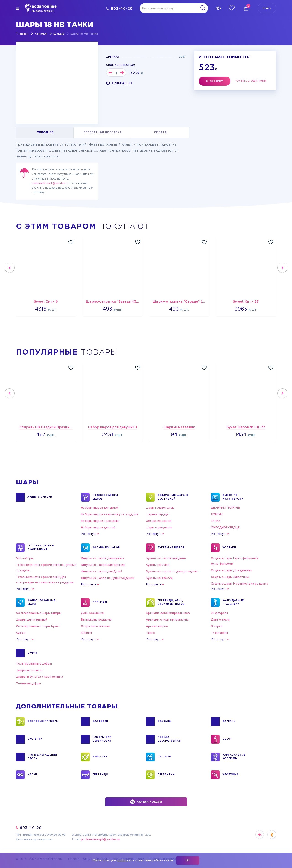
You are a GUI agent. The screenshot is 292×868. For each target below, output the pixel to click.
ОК (188, 860)
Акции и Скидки (40, 497)
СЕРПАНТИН (166, 775)
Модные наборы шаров (105, 497)
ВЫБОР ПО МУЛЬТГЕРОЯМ (233, 497)
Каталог (41, 34)
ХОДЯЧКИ (229, 548)
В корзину (215, 81)
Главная (22, 34)
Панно (150, 633)
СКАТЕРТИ (35, 739)
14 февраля (220, 633)
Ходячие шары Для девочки (232, 570)
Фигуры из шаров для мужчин (103, 558)
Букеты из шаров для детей (166, 558)
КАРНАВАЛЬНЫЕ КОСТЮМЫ (234, 757)
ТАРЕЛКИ (229, 721)
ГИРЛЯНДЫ (100, 775)
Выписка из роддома (96, 619)
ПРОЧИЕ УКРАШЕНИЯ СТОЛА (42, 757)
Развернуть (89, 534)
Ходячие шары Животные (230, 577)
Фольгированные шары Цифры (39, 613)
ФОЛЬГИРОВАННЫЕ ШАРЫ (41, 603)
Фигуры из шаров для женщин (103, 565)
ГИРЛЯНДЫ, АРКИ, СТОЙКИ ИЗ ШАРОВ (171, 603)
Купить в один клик (251, 81)
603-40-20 (119, 9)
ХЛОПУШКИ (230, 775)
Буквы (21, 633)
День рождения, (93, 613)
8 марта (217, 626)
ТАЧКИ (216, 521)
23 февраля (220, 613)
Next (282, 268)
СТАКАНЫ (164, 721)
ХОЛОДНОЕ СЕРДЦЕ (225, 527)
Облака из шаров (159, 521)
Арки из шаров (157, 626)
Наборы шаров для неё (98, 527)
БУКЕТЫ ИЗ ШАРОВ (171, 548)
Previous (10, 268)
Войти (267, 8)
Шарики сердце (157, 514)
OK (272, 835)
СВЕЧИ (227, 739)
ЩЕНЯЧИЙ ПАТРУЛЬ (226, 508)
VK (260, 835)
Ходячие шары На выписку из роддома (240, 583)
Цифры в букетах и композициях (39, 677)
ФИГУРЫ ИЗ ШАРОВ (106, 548)
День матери (220, 619)
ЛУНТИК (217, 514)
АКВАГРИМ (100, 757)
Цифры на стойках (29, 670)
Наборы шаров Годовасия (100, 521)
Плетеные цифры (29, 683)
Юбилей (87, 633)
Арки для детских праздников (168, 613)
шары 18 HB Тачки (84, 34)
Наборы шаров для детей (100, 508)
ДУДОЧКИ (164, 757)
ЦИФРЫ (33, 653)
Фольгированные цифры (34, 663)
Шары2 (59, 34)
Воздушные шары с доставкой (173, 497)
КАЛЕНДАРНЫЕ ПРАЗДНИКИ (233, 603)
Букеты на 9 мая (158, 565)
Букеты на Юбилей (159, 578)
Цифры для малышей (31, 619)
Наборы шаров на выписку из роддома (110, 514)
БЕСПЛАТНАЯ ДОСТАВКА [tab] (103, 133)
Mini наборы (25, 558)
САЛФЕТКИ (100, 721)
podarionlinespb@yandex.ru (50, 183)
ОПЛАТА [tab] (160, 133)
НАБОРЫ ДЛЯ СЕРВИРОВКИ (102, 739)
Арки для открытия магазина (167, 619)
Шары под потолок (160, 508)
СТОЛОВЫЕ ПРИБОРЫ (43, 721)
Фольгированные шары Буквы (38, 626)
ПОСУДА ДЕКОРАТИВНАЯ (169, 739)
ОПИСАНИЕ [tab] (45, 133)
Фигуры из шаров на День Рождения (107, 578)
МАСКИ (32, 775)
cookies (123, 860)
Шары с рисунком (159, 527)
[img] (18, 8)
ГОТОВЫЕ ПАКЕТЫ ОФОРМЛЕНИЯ (41, 548)
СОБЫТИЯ (100, 603)
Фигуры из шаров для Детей (102, 571)
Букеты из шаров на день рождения (172, 571)
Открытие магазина (95, 626)
